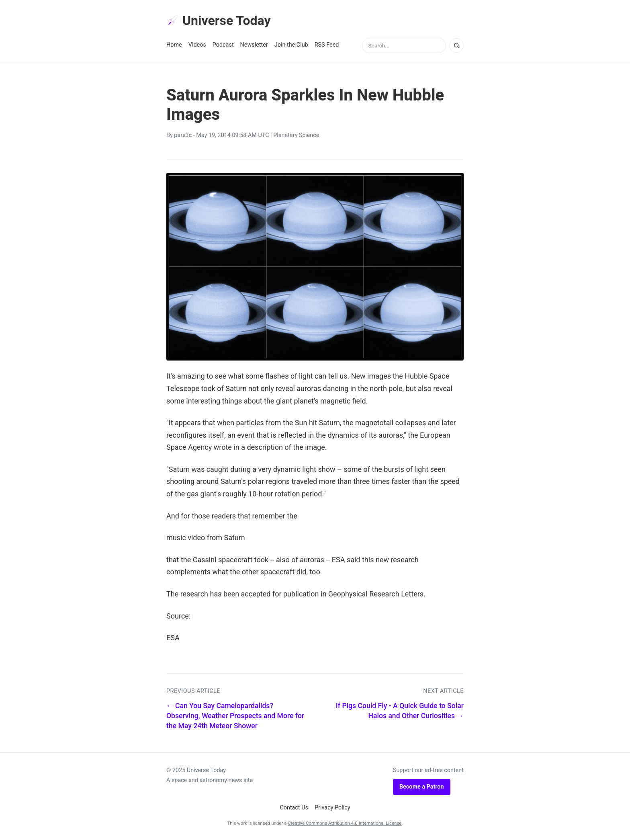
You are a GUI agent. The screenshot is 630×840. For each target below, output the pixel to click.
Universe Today (219, 20)
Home (174, 45)
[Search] (456, 45)
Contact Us (294, 808)
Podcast (223, 45)
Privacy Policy (332, 808)
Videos (197, 45)
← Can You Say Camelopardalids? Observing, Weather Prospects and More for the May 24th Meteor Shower (235, 716)
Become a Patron (422, 787)
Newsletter (254, 45)
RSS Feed (327, 45)
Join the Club (291, 45)
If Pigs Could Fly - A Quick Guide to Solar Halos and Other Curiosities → (400, 711)
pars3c (183, 135)
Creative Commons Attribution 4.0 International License (345, 823)
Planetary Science (296, 135)
